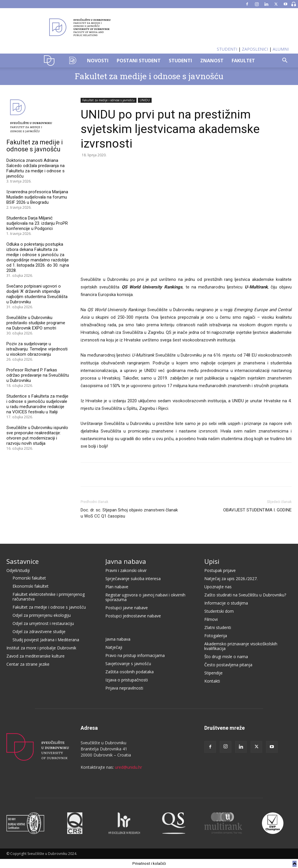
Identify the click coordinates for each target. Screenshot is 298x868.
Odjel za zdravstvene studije (39, 631)
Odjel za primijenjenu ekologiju (42, 615)
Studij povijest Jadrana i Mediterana (46, 640)
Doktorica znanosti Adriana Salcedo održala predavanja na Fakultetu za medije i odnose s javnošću (36, 168)
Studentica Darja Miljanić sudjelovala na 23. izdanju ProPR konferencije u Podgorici (37, 223)
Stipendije (213, 673)
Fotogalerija (216, 636)
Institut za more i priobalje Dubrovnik (41, 648)
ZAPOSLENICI (255, 49)
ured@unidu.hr (128, 767)
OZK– (73, 61)
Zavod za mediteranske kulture (36, 656)
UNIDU (51, 61)
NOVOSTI (98, 61)
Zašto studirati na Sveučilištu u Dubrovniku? (245, 595)
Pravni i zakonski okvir (126, 570)
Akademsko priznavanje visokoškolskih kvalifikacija (241, 646)
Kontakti (212, 681)
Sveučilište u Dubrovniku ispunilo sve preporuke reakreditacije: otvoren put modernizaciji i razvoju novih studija (37, 435)
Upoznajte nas (218, 587)
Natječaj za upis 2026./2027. (231, 579)
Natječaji (114, 647)
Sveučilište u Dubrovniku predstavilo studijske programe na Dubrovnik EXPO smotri (36, 323)
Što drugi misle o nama (226, 657)
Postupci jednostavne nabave (133, 616)
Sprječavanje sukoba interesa (133, 579)
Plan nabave (117, 587)
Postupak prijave (220, 570)
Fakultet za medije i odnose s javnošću (149, 76)
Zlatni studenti (218, 627)
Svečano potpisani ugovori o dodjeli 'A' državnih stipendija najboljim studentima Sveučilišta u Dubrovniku (37, 294)
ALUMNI (281, 49)
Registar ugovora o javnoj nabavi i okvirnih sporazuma (145, 597)
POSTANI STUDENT (139, 61)
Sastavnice (23, 561)
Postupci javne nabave (127, 608)
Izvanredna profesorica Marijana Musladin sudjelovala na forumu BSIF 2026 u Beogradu (37, 197)
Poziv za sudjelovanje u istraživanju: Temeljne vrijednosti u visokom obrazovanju (37, 349)
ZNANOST (212, 61)
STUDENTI (227, 49)
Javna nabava (126, 561)
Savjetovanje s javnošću (128, 664)
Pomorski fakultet (29, 578)
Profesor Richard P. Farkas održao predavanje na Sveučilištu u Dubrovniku (38, 375)
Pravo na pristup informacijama (135, 655)
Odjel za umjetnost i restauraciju (43, 623)
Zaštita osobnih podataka (130, 672)
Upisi (212, 561)
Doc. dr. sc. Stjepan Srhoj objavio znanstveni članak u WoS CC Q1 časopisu (129, 513)
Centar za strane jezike (28, 664)
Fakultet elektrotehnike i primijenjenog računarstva (49, 597)
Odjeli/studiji (18, 570)
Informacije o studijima (226, 603)
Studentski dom (219, 611)
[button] (285, 61)
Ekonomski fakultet (31, 586)
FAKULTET (243, 61)
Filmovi (211, 619)
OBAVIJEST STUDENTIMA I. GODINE (257, 510)
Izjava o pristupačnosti (127, 680)
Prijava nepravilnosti (124, 688)
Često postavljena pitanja (228, 665)
